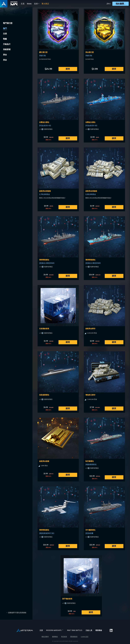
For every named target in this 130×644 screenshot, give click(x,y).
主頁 (23, 4)
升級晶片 (7, 44)
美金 (5, 60)
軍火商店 (45, 4)
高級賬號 (7, 49)
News (29, 4)
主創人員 (89, 630)
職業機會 (99, 630)
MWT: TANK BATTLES (75, 630)
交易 (5, 34)
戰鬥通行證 (8, 23)
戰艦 (5, 39)
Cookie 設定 (85, 637)
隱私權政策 (74, 637)
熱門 (5, 28)
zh (108, 4)
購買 (68, 69)
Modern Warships (55, 630)
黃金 (5, 55)
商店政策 (64, 637)
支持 (37, 4)
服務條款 (55, 637)
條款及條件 (45, 637)
